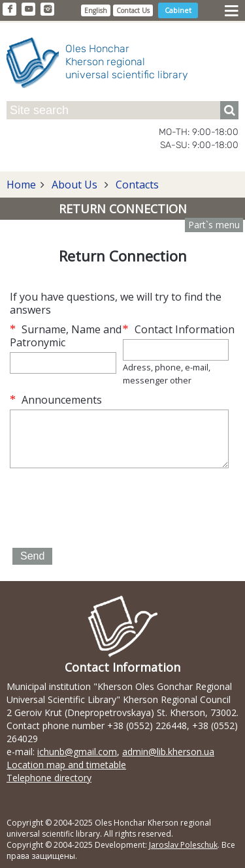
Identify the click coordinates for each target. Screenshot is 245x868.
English (96, 10)
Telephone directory (49, 778)
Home (21, 185)
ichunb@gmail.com (77, 752)
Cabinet (178, 10)
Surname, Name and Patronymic (66, 336)
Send (32, 556)
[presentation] (109, 509)
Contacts (136, 185)
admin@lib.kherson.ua (168, 752)
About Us (74, 185)
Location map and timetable (66, 765)
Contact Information (179, 329)
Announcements (56, 400)
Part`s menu (214, 225)
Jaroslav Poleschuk (183, 845)
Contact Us (133, 10)
